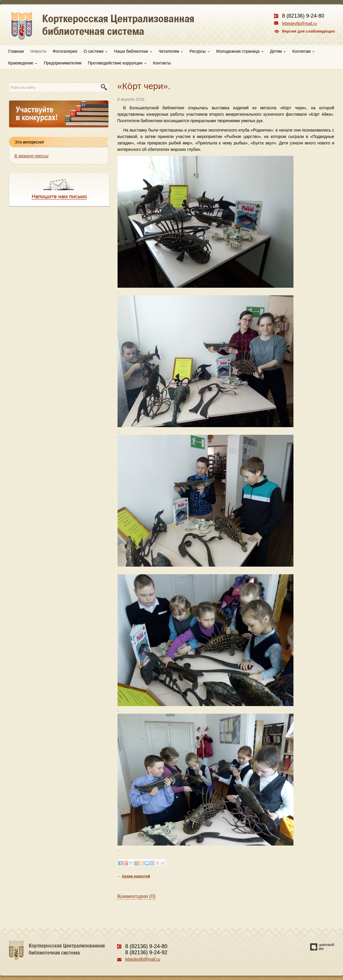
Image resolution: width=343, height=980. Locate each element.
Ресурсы (199, 51)
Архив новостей (136, 876)
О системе (96, 51)
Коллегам (303, 51)
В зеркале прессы (31, 156)
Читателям (171, 51)
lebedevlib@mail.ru (299, 23)
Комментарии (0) (136, 896)
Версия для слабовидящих (309, 31)
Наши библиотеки (133, 51)
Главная (16, 51)
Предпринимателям (62, 63)
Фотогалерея (65, 51)
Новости (38, 51)
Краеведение (23, 63)
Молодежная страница (240, 51)
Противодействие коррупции (117, 63)
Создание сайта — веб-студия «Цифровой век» (322, 947)
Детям (278, 51)
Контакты (162, 63)
